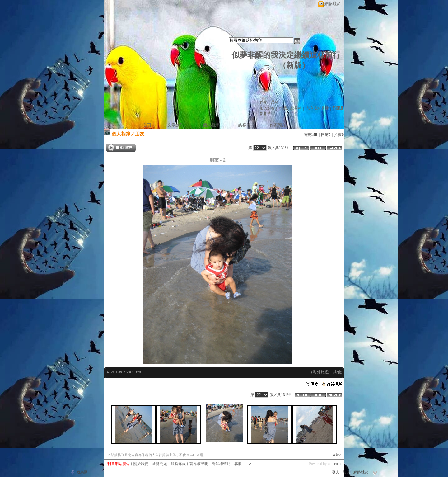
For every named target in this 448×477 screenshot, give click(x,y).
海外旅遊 (321, 372)
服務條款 (178, 464)
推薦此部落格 (291, 108)
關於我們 (141, 464)
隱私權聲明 (221, 464)
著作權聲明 (199, 464)
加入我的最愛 (318, 108)
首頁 (147, 125)
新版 (294, 65)
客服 (238, 464)
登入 (336, 472)
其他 (337, 372)
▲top (336, 454)
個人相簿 (211, 125)
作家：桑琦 (269, 102)
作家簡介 (278, 125)
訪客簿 (244, 125)
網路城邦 (333, 4)
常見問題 (160, 464)
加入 (346, 472)
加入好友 (267, 108)
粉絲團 (82, 472)
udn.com (334, 464)
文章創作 (175, 125)
